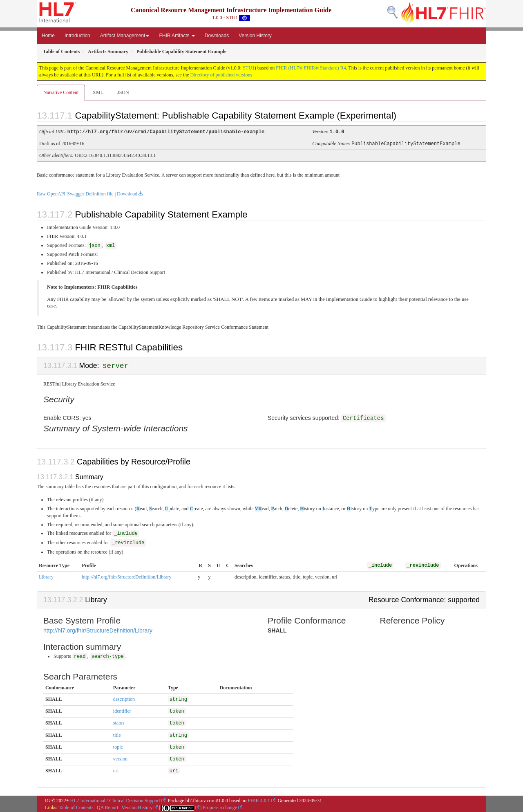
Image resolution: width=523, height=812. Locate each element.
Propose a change (220, 807)
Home (48, 36)
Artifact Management (125, 36)
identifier (122, 710)
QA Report (107, 807)
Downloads (217, 36)
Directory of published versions (221, 75)
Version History (255, 36)
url (116, 770)
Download (127, 193)
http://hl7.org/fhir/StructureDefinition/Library (126, 576)
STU (247, 68)
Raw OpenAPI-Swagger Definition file (75, 193)
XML (98, 92)
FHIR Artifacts (177, 36)
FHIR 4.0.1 (259, 800)
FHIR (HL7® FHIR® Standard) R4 (311, 68)
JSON (123, 92)
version (120, 758)
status (119, 722)
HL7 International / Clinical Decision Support (115, 800)
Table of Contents (76, 807)
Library (46, 576)
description (124, 698)
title (117, 734)
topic (118, 746)
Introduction (77, 36)
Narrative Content (61, 92)
